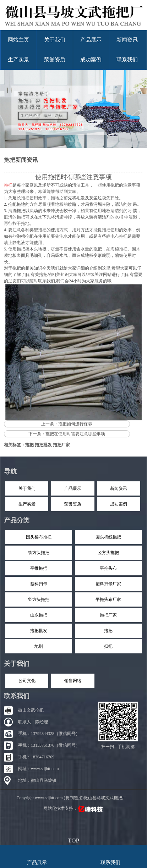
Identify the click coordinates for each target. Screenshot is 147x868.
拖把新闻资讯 (21, 160)
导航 (10, 471)
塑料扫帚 (39, 584)
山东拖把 (39, 615)
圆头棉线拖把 (108, 537)
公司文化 (27, 681)
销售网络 (73, 681)
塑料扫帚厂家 (108, 584)
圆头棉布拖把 (39, 537)
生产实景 (18, 60)
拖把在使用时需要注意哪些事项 (75, 434)
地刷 (39, 646)
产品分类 (17, 520)
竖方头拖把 (108, 553)
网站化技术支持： (74, 808)
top (73, 840)
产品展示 (91, 40)
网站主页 (18, 40)
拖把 (29, 445)
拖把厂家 (61, 445)
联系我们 (127, 60)
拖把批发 (43, 445)
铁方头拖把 (39, 553)
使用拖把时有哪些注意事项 (73, 177)
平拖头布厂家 (108, 599)
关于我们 (55, 40)
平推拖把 (39, 568)
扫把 (108, 646)
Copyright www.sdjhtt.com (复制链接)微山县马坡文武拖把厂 (71, 798)
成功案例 (91, 60)
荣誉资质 (55, 60)
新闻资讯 (127, 40)
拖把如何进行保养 (75, 424)
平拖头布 (108, 568)
